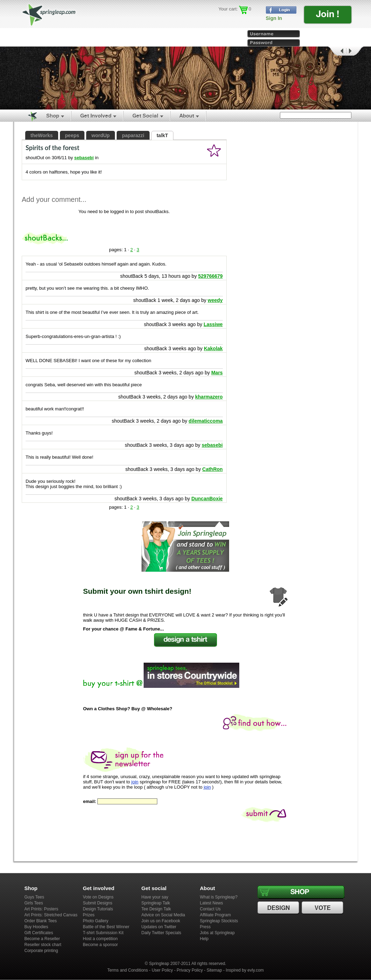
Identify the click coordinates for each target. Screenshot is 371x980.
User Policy (162, 970)
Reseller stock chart (43, 945)
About (187, 116)
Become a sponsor (101, 945)
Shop (53, 116)
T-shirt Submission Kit (103, 933)
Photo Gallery (96, 921)
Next (355, 51)
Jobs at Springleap (217, 933)
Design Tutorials (98, 909)
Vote (323, 908)
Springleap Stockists (219, 921)
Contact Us (210, 909)
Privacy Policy (190, 970)
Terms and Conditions (128, 970)
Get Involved (96, 116)
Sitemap (214, 970)
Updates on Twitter (159, 927)
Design (279, 908)
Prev (337, 51)
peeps (72, 135)
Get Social (145, 116)
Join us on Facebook (161, 921)
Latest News (212, 903)
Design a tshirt (185, 640)
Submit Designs (98, 903)
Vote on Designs (98, 897)
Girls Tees (34, 903)
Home (28, 116)
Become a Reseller (42, 939)
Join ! (328, 14)
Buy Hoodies (36, 927)
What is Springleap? (219, 897)
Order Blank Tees (41, 921)
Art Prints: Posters (42, 909)
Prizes (89, 915)
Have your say (155, 897)
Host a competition (100, 939)
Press (205, 927)
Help (204, 939)
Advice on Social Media (163, 915)
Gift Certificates (39, 933)
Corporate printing (41, 951)
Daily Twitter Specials (162, 933)
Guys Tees (34, 897)
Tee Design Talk (156, 909)
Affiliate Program (215, 915)
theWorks (42, 135)
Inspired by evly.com (245, 970)
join (135, 782)
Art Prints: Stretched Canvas (51, 915)
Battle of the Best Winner (106, 927)
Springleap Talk (156, 903)
